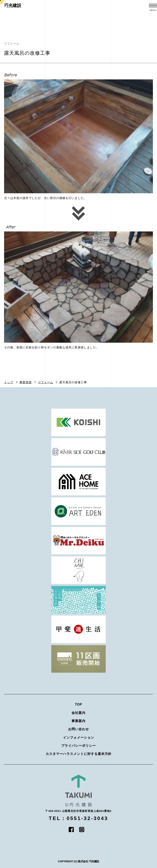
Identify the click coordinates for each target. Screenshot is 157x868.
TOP (78, 704)
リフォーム (45, 382)
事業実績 (26, 382)
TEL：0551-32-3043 (79, 818)
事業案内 (78, 721)
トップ (9, 382)
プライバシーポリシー (78, 746)
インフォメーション (79, 737)
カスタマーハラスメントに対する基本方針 (79, 754)
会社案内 (78, 713)
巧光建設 (13, 5)
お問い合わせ (78, 729)
